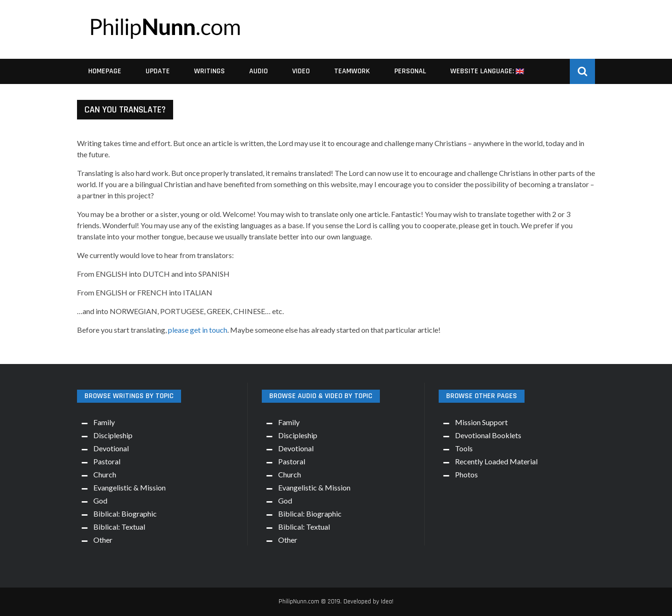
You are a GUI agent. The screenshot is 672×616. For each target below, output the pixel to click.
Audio (259, 71)
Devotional (111, 448)
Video (301, 71)
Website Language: (487, 71)
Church (105, 474)
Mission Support (481, 422)
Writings (210, 71)
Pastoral (107, 461)
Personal (410, 71)
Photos (466, 474)
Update (158, 71)
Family (104, 422)
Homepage (105, 71)
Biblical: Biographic (125, 514)
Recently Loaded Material (496, 461)
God (100, 500)
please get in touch (198, 330)
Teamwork (352, 71)
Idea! (387, 602)
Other (103, 540)
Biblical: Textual (119, 527)
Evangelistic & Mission (129, 487)
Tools (464, 448)
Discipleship (113, 435)
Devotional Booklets (488, 435)
